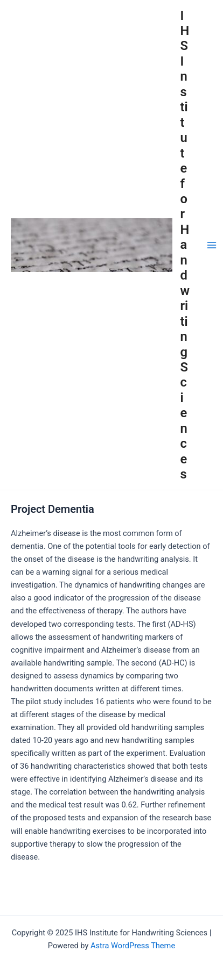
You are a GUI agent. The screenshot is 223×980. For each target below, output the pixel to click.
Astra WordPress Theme (133, 946)
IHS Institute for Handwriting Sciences (185, 245)
